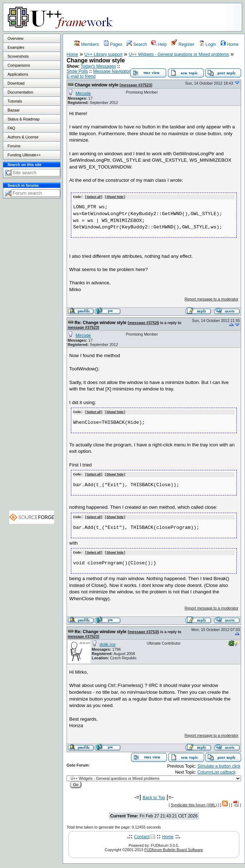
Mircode (83, 94)
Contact (142, 835)
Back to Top (154, 796)
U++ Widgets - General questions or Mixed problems (179, 54)
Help (159, 44)
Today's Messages (98, 66)
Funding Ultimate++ (24, 155)
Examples (16, 47)
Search (137, 44)
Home (229, 44)
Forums (14, 146)
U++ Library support (104, 54)
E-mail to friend (81, 76)
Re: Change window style (100, 322)
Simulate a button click (219, 764)
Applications (18, 74)
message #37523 (136, 85)
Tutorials (15, 101)
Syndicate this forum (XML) (194, 803)
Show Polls (77, 71)
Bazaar (14, 110)
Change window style (96, 85)
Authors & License (23, 137)
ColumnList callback (217, 770)
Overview (15, 38)
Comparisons (19, 65)
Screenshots (18, 56)
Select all (94, 197)
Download (16, 83)
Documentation (20, 92)
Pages (113, 44)
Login (208, 44)
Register (183, 44)
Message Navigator (112, 71)
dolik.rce (108, 643)
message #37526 (144, 322)
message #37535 (144, 630)
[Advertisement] (32, 332)
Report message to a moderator (211, 299)
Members (87, 44)
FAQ (11, 128)
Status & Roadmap (23, 119)
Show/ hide (115, 197)
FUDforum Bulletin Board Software (174, 848)
